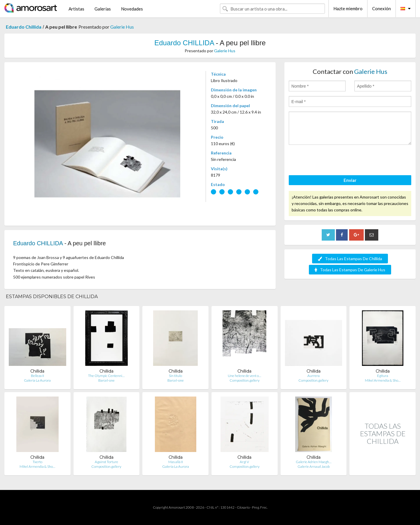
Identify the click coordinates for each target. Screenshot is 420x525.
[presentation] (333, 161)
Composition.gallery (245, 380)
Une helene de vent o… (244, 376)
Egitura (383, 376)
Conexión (381, 8)
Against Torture (106, 462)
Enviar (350, 180)
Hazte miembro (348, 8)
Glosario (243, 507)
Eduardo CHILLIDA (184, 43)
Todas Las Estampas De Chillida (350, 259)
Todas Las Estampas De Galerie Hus (350, 270)
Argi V (244, 462)
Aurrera (314, 376)
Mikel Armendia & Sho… (383, 380)
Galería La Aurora (37, 380)
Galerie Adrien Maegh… (314, 462)
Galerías (103, 9)
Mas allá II (176, 462)
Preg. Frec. (260, 507)
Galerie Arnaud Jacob (314, 466)
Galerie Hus (122, 27)
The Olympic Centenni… (106, 376)
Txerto (37, 462)
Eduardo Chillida (24, 27)
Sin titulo (175, 376)
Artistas (76, 9)
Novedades (132, 9)
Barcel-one (106, 380)
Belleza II (37, 376)
